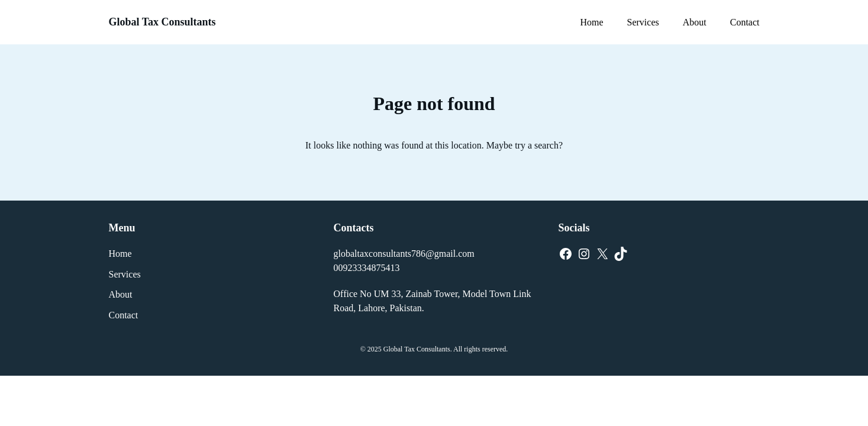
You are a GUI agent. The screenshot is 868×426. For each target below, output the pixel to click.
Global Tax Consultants (162, 22)
